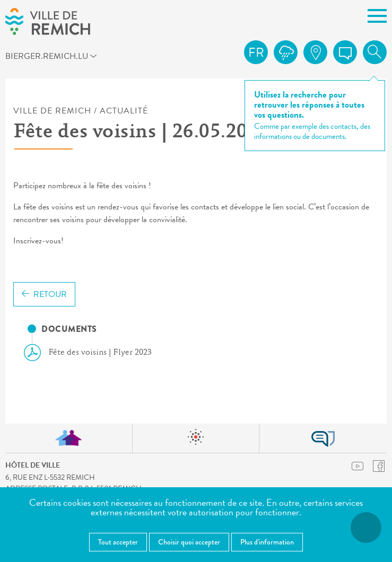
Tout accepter (118, 542)
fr (256, 52)
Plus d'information (267, 542)
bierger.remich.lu (24, 56)
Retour (44, 294)
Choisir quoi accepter (189, 542)
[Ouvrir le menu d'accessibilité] (366, 528)
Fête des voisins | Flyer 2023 (92, 353)
